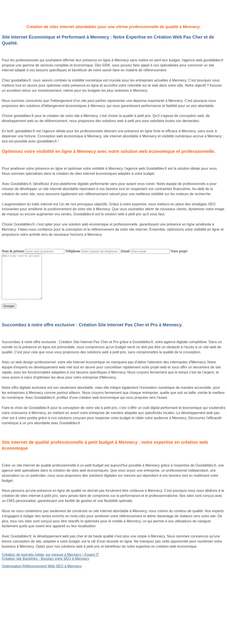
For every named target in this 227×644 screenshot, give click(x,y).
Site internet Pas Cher (19, 574)
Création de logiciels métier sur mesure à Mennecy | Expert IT (50, 555)
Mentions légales (113, 622)
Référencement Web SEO (22, 589)
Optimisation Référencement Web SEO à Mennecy (42, 566)
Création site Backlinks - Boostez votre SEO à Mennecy (46, 559)
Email (125, 251)
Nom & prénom (13, 251)
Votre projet (179, 251)
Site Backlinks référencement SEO (29, 585)
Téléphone (73, 251)
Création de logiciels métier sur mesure (32, 578)
